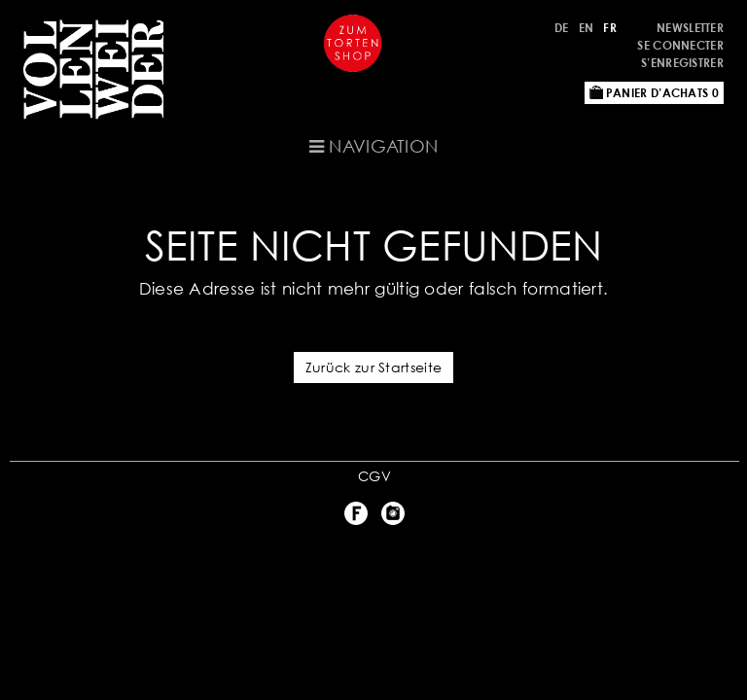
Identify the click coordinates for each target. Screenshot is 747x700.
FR (610, 28)
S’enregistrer (682, 63)
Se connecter (680, 45)
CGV (374, 476)
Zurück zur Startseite (373, 367)
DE (562, 28)
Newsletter (690, 28)
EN (587, 28)
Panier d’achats (654, 93)
